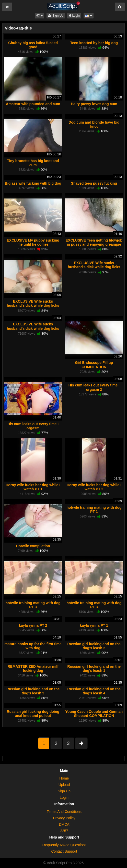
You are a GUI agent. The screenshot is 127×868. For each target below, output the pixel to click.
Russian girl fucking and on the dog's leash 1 (94, 669)
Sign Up (56, 16)
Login (74, 16)
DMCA (64, 824)
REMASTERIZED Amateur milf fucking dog (33, 669)
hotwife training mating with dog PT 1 (94, 510)
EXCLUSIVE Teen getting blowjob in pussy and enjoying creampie (94, 242)
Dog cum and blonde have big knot (94, 124)
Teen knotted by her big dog (94, 43)
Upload (64, 785)
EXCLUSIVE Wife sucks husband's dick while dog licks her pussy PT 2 (94, 267)
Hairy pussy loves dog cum (94, 104)
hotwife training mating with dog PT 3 (33, 605)
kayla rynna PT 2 (33, 625)
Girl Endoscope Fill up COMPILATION (94, 365)
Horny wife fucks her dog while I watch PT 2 (94, 487)
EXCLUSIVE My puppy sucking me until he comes (33, 242)
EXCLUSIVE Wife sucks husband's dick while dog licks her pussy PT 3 (33, 328)
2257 (64, 831)
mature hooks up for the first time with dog (33, 646)
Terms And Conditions (64, 812)
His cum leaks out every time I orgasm (33, 426)
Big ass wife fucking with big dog (33, 183)
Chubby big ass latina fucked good (33, 45)
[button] (39, 16)
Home (64, 778)
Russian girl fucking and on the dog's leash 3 (33, 691)
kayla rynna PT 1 (94, 625)
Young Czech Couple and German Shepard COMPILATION (94, 714)
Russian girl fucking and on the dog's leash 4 (94, 691)
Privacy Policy (64, 818)
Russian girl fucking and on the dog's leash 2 (94, 646)
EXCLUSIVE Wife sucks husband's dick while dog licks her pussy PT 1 (33, 305)
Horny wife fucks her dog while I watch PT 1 (33, 487)
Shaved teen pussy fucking (94, 183)
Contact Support (64, 851)
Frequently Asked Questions (64, 845)
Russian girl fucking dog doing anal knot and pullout (33, 714)
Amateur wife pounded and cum (33, 104)
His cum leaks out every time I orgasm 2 (94, 387)
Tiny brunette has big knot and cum (33, 163)
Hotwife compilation (33, 546)
